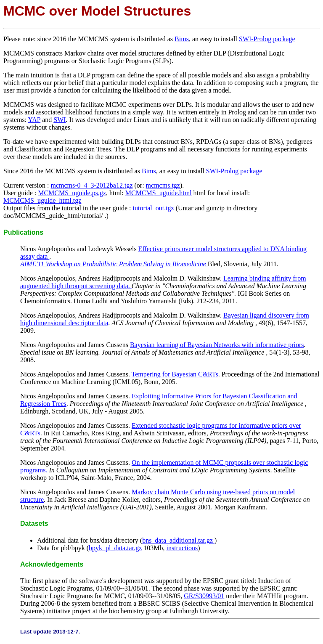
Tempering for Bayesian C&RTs (175, 374)
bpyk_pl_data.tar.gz (115, 548)
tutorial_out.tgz (154, 208)
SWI (60, 120)
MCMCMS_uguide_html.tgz (42, 200)
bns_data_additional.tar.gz (178, 540)
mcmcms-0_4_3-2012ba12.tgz (91, 185)
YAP (34, 120)
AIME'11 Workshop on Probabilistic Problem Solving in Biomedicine (114, 264)
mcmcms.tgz (163, 185)
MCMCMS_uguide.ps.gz (72, 193)
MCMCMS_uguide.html (159, 193)
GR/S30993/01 (204, 596)
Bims (182, 39)
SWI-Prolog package (267, 39)
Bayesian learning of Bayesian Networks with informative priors (217, 345)
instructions (182, 548)
